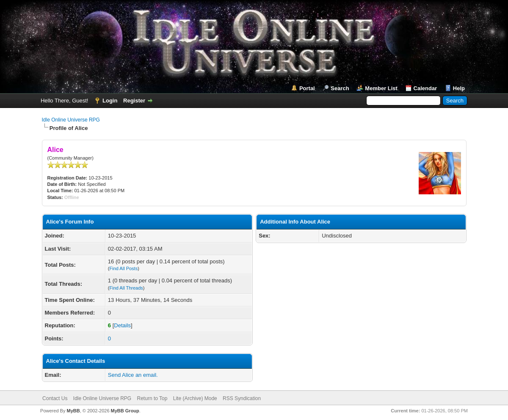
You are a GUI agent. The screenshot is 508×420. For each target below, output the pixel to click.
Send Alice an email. (133, 375)
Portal (307, 88)
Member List (381, 88)
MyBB (73, 411)
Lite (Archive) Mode (195, 398)
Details (122, 325)
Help (459, 88)
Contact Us (55, 398)
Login (110, 101)
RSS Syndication (242, 398)
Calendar (425, 88)
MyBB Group (125, 411)
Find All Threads (126, 288)
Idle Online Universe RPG (71, 120)
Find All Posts (124, 268)
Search (340, 88)
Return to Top (152, 398)
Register (134, 101)
